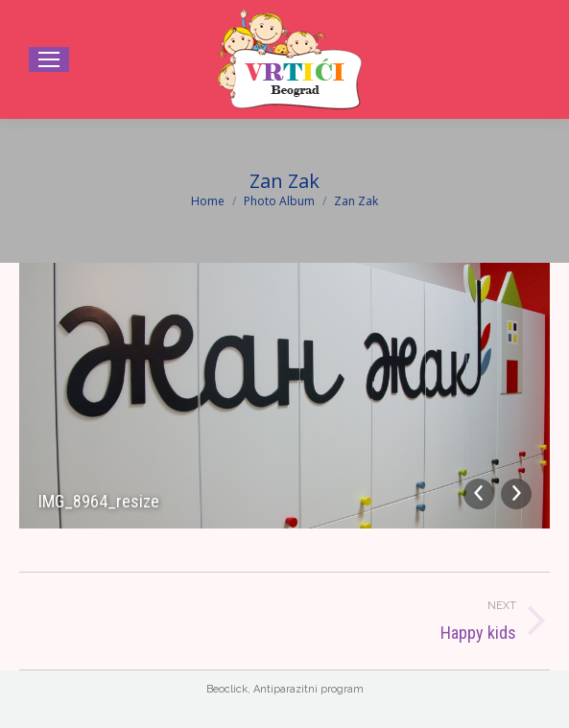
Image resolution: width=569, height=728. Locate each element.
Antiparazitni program (308, 689)
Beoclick (227, 689)
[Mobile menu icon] (49, 59)
